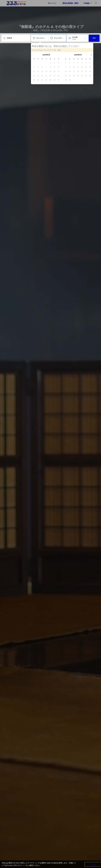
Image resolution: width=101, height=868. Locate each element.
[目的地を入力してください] (18, 38)
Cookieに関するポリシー (16, 865)
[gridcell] (50, 63)
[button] (33, 55)
